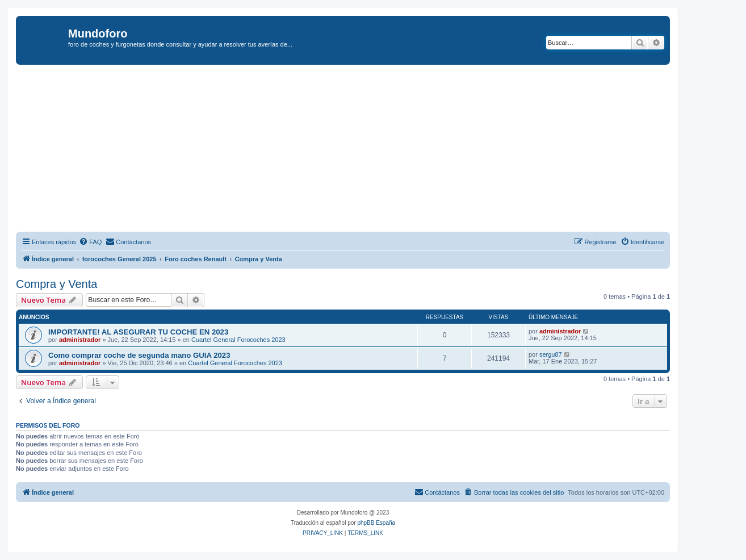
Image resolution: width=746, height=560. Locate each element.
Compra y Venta (56, 284)
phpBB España (376, 523)
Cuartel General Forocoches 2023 (238, 340)
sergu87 (551, 354)
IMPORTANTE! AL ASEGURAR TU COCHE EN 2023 (138, 332)
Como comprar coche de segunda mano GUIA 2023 (139, 355)
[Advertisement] (357, 150)
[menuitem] (90, 242)
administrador (80, 340)
